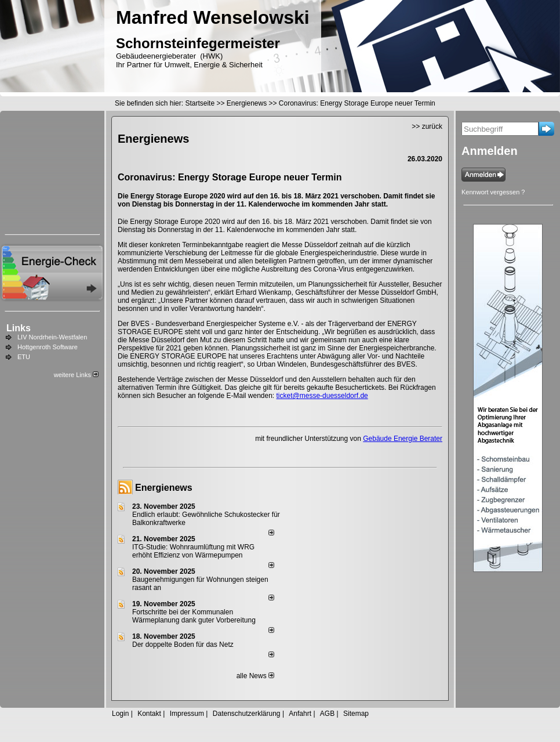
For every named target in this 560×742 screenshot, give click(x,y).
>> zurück (427, 126)
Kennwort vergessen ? (493, 192)
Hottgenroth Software (48, 347)
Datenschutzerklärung (247, 714)
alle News (255, 676)
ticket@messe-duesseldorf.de (322, 396)
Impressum (187, 714)
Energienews (164, 488)
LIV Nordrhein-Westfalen (52, 337)
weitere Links (76, 375)
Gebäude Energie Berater (403, 439)
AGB (327, 714)
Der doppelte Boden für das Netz (183, 645)
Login (120, 714)
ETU (24, 357)
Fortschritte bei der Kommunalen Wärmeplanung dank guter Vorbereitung (194, 616)
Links (19, 328)
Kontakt (149, 714)
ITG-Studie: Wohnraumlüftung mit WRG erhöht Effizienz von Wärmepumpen (193, 551)
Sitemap (356, 714)
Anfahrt (300, 714)
